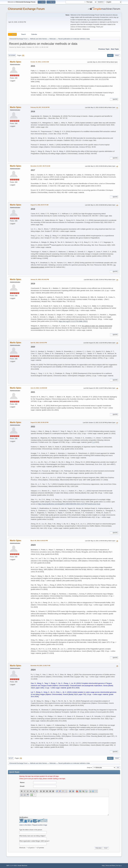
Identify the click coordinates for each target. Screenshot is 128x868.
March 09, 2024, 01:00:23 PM (39, 541)
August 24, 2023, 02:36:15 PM (39, 422)
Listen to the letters (25, 825)
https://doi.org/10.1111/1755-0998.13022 (73, 321)
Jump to (89, 767)
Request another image (40, 825)
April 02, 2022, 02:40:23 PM (39, 343)
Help (103, 866)
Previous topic (104, 49)
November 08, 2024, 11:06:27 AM (40, 666)
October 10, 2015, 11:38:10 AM (40, 62)
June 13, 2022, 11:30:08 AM (39, 388)
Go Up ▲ (119, 866)
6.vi (76, 581)
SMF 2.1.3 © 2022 (12, 866)
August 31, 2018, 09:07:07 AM (39, 205)
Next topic (115, 49)
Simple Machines (22, 866)
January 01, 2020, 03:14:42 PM (40, 279)
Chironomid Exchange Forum (26, 9)
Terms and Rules (110, 866)
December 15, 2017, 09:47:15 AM (40, 166)
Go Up (11, 758)
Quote (114, 99)
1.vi (93, 442)
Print (117, 55)
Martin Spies (16, 62)
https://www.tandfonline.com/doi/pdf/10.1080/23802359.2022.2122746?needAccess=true (69, 504)
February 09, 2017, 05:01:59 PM (40, 107)
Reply (110, 55)
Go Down (12, 55)
